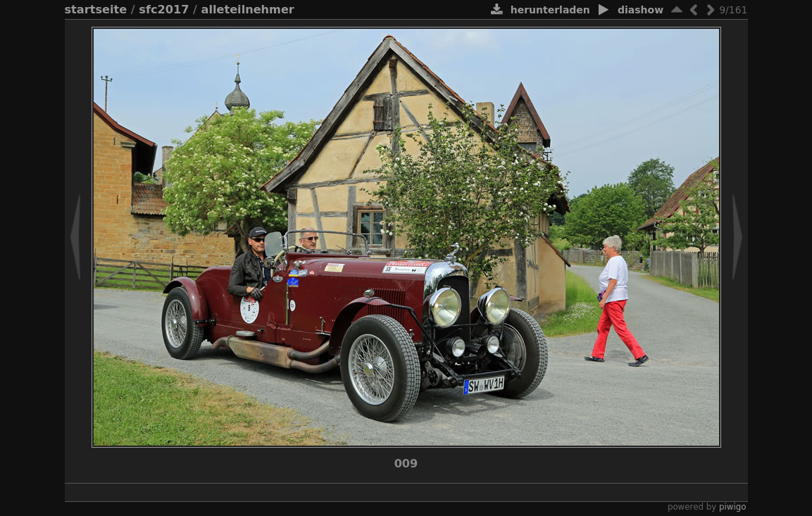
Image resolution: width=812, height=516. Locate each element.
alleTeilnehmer (248, 10)
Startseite (96, 10)
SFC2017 (164, 10)
